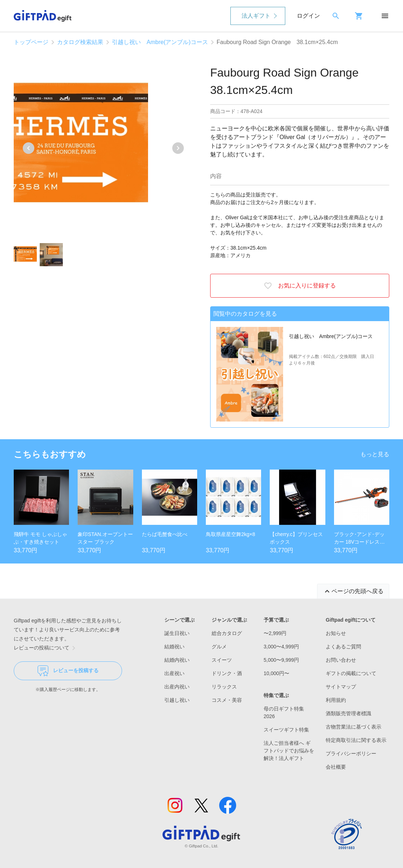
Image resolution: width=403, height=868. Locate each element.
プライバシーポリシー (351, 753)
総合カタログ (227, 633)
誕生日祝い (177, 633)
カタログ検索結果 (80, 42)
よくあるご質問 (343, 647)
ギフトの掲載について (351, 673)
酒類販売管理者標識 (348, 713)
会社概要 (336, 767)
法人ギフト (256, 16)
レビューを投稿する (68, 671)
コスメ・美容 (227, 700)
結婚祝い (174, 647)
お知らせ (336, 633)
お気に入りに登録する (300, 286)
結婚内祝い (177, 660)
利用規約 (336, 700)
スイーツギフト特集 (286, 730)
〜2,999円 (275, 633)
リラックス (224, 687)
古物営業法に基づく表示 (354, 727)
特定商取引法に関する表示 (356, 740)
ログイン (308, 16)
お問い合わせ (341, 660)
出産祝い (174, 673)
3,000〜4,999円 (281, 647)
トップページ (31, 42)
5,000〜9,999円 (281, 660)
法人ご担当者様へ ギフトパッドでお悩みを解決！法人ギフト (289, 751)
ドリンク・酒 (227, 673)
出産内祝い (177, 687)
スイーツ (222, 660)
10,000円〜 (276, 673)
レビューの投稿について (46, 648)
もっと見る (375, 454)
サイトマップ (341, 687)
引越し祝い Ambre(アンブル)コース (160, 42)
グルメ (219, 647)
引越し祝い (177, 700)
